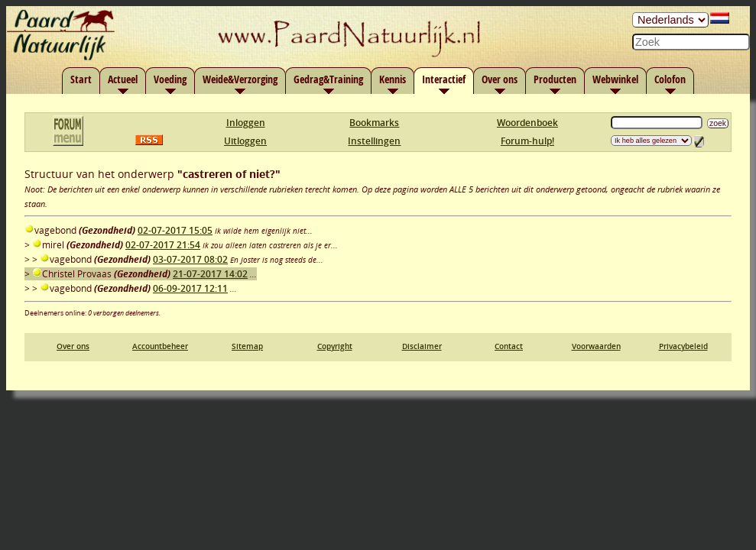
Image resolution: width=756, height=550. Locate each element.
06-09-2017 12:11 (190, 288)
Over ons (500, 79)
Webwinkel (615, 79)
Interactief (444, 79)
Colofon (670, 79)
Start (81, 79)
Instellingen (374, 141)
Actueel (123, 79)
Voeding (170, 79)
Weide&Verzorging (240, 79)
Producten (555, 79)
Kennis (393, 79)
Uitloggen (245, 141)
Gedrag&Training (328, 79)
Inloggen (246, 123)
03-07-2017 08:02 (190, 259)
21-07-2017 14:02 (210, 274)
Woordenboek (527, 123)
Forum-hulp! (527, 141)
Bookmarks (374, 123)
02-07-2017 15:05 (175, 230)
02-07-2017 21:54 (163, 245)
